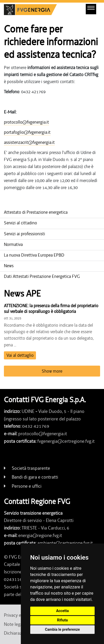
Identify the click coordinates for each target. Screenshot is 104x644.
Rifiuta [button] (62, 620)
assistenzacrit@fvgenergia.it (29, 142)
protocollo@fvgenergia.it (26, 122)
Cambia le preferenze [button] (62, 629)
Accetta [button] (62, 611)
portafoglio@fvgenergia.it (27, 132)
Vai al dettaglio (20, 355)
